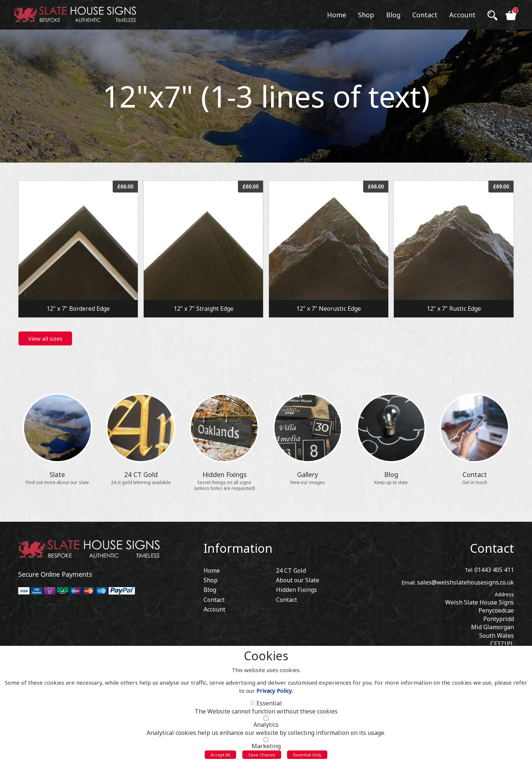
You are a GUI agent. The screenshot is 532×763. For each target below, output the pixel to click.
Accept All (220, 757)
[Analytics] (266, 720)
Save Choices (262, 757)
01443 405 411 (494, 568)
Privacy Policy (274, 693)
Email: (409, 580)
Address (504, 592)
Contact (492, 546)
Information (238, 546)
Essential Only (307, 757)
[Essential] (253, 705)
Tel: (469, 568)
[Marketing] (266, 742)
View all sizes (45, 338)
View (78, 185)
